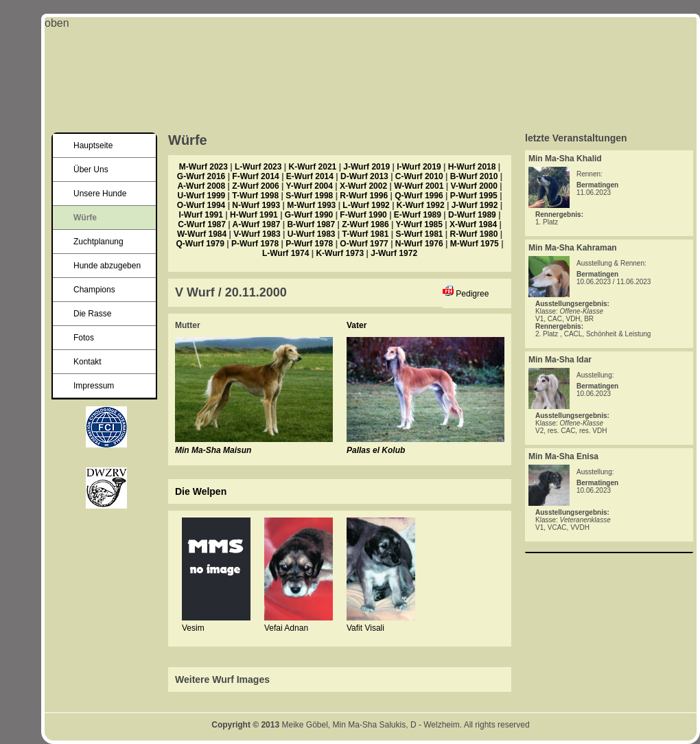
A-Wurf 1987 (257, 224)
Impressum (94, 386)
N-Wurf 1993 (256, 205)
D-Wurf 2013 (364, 176)
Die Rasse (92, 314)
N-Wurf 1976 (419, 244)
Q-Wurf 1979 (200, 244)
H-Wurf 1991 (254, 215)
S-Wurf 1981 (419, 234)
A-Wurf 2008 (201, 186)
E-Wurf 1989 (418, 215)
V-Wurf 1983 (257, 234)
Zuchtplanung (98, 242)
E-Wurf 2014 (310, 176)
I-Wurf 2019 (419, 167)
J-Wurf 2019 (366, 167)
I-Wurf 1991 (201, 215)
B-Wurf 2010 (474, 176)
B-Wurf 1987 (311, 224)
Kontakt (87, 362)
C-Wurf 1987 (202, 224)
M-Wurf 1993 (311, 205)
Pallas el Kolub (376, 450)
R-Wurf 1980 (474, 234)
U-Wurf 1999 (201, 196)
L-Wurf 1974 (285, 253)
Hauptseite (93, 146)
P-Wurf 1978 (255, 244)
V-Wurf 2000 (474, 186)
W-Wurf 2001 (419, 186)
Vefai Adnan (286, 628)
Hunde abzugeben (107, 266)
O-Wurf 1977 (364, 244)
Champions (94, 290)
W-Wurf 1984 (202, 234)
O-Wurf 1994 (201, 205)
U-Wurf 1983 (312, 234)
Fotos (84, 338)
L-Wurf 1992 (366, 205)
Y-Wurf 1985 (419, 224)
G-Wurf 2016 (201, 176)
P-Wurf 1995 (474, 196)
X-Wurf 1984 (473, 224)
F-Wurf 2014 (255, 176)
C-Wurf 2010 (419, 176)
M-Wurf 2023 (203, 167)
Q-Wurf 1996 (419, 196)
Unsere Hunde (100, 194)
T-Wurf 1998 (255, 196)
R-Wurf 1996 (364, 196)
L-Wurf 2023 (258, 167)
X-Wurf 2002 (363, 186)
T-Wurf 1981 (366, 234)
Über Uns (91, 170)
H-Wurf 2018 (472, 167)
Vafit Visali (365, 628)
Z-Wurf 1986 (365, 224)
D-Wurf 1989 (472, 215)
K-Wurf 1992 (421, 205)
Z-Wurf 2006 (255, 186)
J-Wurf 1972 (394, 253)
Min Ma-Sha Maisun (213, 450)
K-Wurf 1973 (340, 253)
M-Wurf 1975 (475, 244)
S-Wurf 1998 (309, 196)
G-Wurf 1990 (309, 215)
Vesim (193, 628)
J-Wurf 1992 (475, 205)
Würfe (85, 218)
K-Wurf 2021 (313, 167)
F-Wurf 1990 (363, 215)
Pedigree (472, 294)
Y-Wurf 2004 (309, 186)
